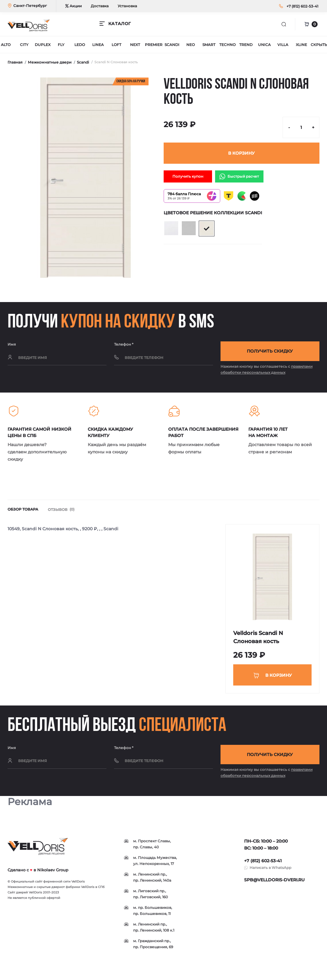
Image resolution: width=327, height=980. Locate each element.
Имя (12, 344)
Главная (15, 62)
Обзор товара (23, 511)
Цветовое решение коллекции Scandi (213, 213)
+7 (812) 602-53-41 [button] (263, 864)
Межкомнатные (20, 890)
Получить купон (188, 176)
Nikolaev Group (53, 873)
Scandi (83, 62)
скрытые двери (49, 890)
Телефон (124, 344)
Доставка (100, 6)
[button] (302, 6)
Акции (74, 6)
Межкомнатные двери (50, 62)
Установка (127, 6)
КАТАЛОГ (119, 24)
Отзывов (62, 511)
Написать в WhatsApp (270, 871)
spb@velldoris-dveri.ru (274, 883)
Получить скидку (270, 352)
